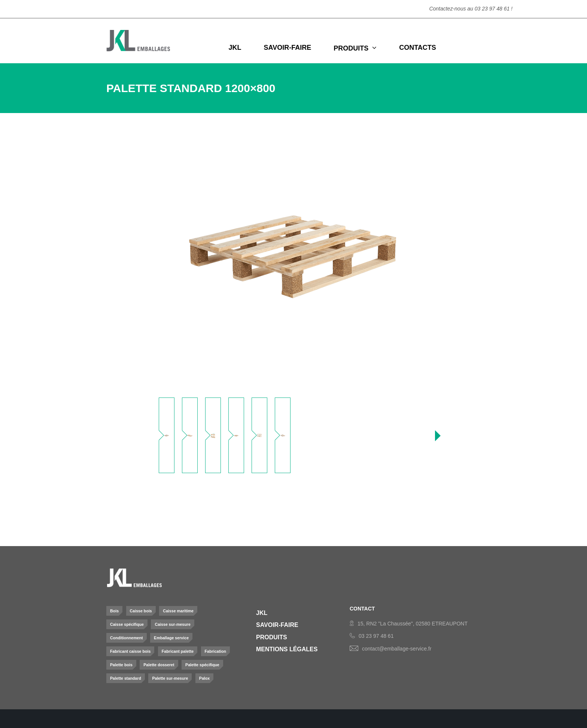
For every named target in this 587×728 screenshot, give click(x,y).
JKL (262, 613)
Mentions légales (287, 649)
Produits (272, 637)
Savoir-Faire (277, 625)
